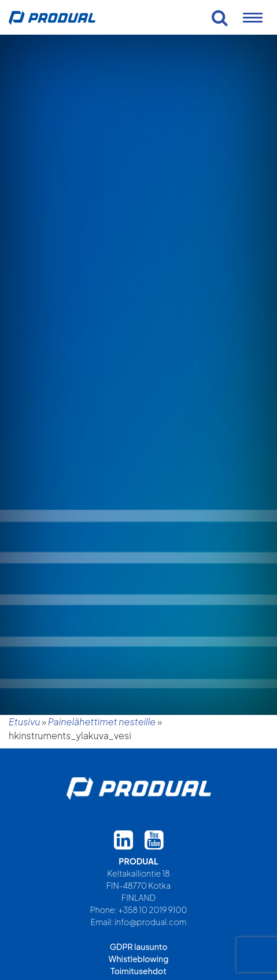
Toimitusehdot (138, 971)
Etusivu (24, 722)
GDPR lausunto (139, 947)
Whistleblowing (139, 959)
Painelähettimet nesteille (102, 722)
